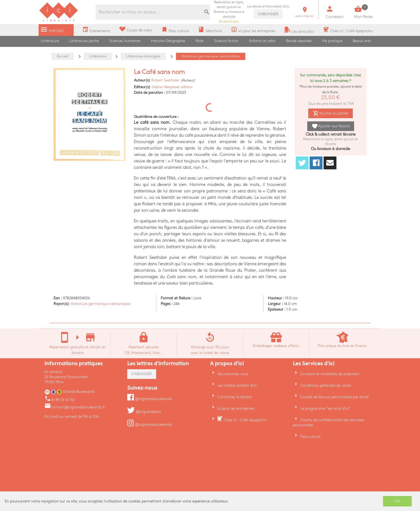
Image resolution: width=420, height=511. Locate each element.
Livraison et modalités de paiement (330, 374)
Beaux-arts (362, 41)
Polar (200, 41)
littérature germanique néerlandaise (100, 304)
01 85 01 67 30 (60, 400)
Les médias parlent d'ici (237, 385)
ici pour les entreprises (236, 409)
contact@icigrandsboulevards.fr (75, 407)
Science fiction (226, 41)
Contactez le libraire (235, 397)
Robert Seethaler (165, 80)
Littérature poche (84, 41)
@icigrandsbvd (144, 412)
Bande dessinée (299, 41)
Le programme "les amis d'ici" (325, 409)
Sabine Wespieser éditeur (172, 87)
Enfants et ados (262, 41)
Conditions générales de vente (326, 385)
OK (397, 501)
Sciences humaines (125, 41)
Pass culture (310, 437)
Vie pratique (332, 41)
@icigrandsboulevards (150, 399)
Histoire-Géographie (168, 41)
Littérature (50, 41)
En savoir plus (229, 12)
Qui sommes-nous (233, 374)
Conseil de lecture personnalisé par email (334, 397)
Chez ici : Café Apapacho (245, 420)
